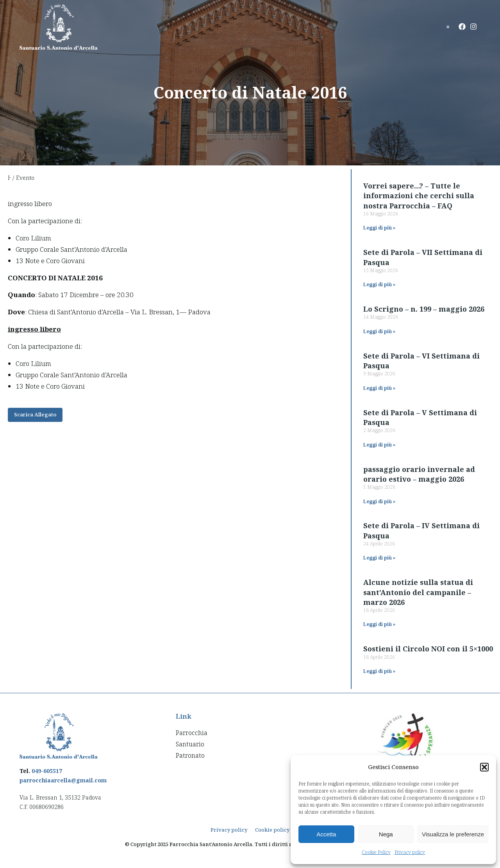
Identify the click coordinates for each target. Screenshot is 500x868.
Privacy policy (410, 852)
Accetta (326, 834)
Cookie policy (272, 830)
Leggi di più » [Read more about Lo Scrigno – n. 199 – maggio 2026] (379, 331)
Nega (386, 834)
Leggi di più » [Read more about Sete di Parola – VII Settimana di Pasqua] (379, 284)
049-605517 (47, 771)
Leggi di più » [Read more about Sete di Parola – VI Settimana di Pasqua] (379, 388)
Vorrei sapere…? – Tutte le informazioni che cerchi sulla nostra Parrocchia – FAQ (419, 195)
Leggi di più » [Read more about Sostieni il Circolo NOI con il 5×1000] (379, 671)
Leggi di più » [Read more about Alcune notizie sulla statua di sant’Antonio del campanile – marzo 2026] (379, 624)
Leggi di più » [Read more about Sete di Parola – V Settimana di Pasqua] (379, 445)
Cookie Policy (376, 852)
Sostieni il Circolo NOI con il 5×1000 (428, 649)
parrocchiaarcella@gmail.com (63, 780)
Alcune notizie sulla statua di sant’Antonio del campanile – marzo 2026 (418, 592)
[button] (484, 767)
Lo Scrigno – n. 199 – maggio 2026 (424, 309)
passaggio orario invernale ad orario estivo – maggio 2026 (419, 474)
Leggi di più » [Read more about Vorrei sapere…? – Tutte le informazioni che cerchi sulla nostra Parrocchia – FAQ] (379, 228)
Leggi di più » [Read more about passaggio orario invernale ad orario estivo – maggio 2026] (379, 501)
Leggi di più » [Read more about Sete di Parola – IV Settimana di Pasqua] (379, 558)
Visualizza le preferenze (453, 834)
